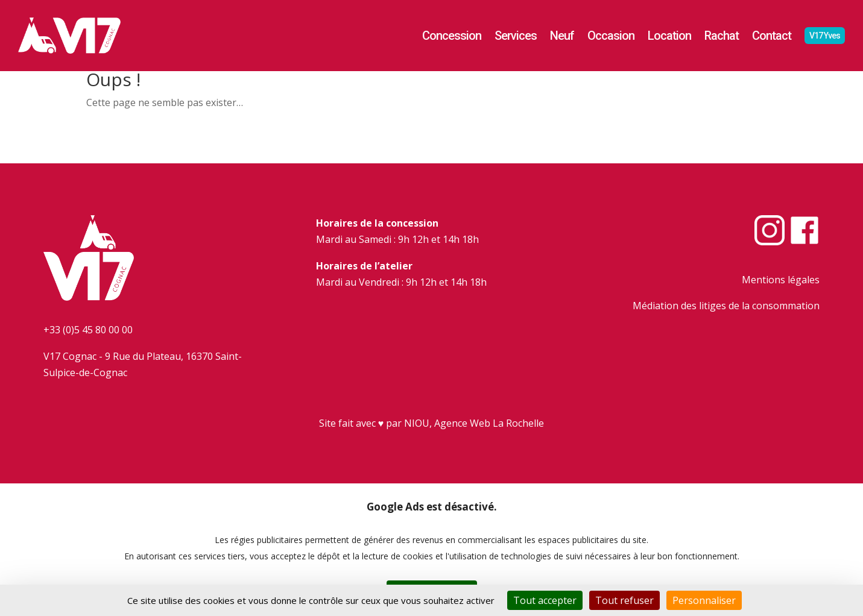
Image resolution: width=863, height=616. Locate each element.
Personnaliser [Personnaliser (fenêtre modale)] (704, 600)
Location (669, 36)
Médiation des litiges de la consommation (726, 306)
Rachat (722, 36)
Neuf (562, 36)
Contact (772, 36)
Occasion (611, 36)
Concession (452, 36)
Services (516, 36)
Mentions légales (781, 280)
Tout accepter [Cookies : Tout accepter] (545, 600)
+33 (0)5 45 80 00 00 (88, 330)
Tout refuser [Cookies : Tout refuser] (624, 600)
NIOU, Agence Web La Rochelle (474, 423)
